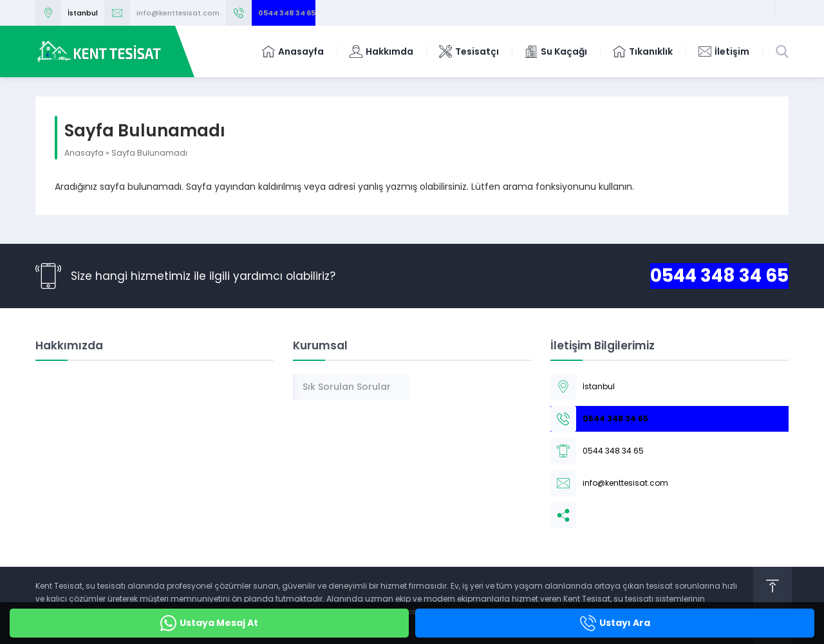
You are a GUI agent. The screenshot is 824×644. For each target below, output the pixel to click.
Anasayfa (84, 153)
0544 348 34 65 (287, 13)
